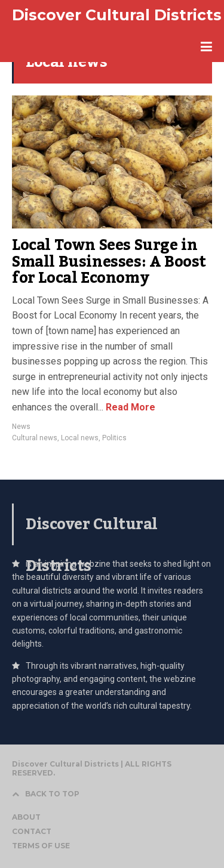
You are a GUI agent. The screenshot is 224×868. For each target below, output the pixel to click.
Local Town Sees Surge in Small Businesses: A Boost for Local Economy (109, 262)
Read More (129, 407)
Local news (80, 438)
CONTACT (32, 831)
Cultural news (35, 438)
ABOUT (26, 817)
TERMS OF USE (41, 846)
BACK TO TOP (46, 794)
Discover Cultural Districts (117, 15)
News (21, 427)
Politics (114, 438)
